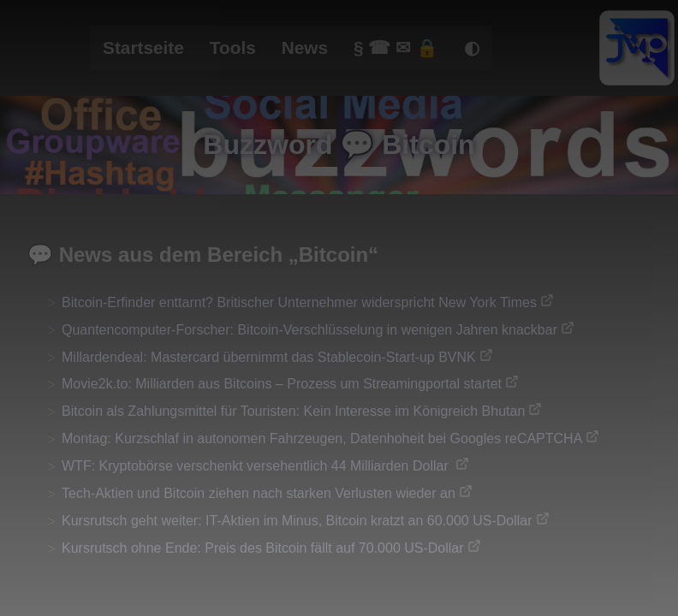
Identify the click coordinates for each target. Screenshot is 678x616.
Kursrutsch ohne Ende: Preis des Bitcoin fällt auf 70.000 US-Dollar (263, 548)
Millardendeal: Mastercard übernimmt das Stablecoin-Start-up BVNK (269, 357)
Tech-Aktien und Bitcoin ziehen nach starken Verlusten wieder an (259, 493)
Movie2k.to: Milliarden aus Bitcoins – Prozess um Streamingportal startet (282, 384)
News (305, 47)
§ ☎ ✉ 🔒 (396, 47)
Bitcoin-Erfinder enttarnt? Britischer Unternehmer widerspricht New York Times (299, 302)
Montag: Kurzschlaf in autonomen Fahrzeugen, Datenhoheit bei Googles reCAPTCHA (322, 438)
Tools (233, 47)
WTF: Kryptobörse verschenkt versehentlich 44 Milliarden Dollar (257, 466)
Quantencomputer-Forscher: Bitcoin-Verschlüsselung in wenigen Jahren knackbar (309, 330)
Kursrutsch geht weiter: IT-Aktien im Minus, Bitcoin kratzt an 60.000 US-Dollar (297, 521)
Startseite (143, 47)
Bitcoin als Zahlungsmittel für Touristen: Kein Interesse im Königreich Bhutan (293, 411)
